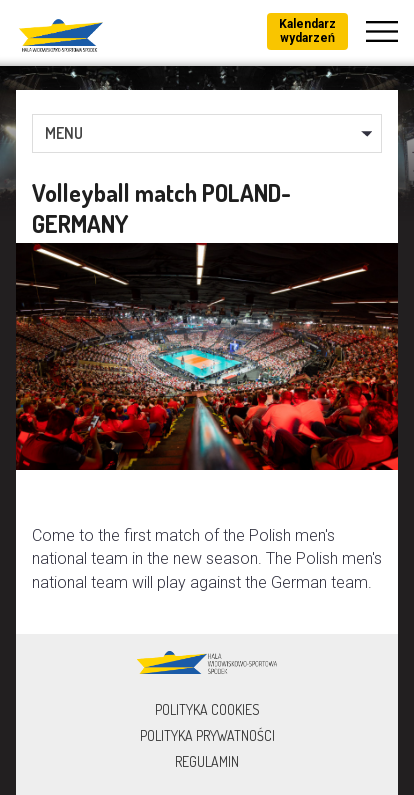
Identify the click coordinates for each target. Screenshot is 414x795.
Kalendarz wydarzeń (307, 31)
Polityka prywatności (207, 735)
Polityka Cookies (207, 709)
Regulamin (207, 761)
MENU (64, 133)
